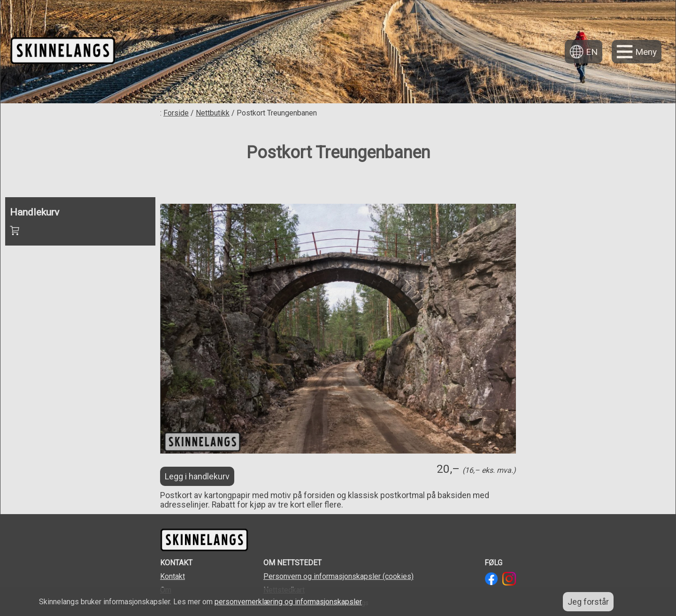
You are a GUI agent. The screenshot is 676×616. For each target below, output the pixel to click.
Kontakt (173, 576)
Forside (176, 113)
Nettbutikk (213, 113)
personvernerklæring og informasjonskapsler (288, 602)
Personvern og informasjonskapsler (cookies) (338, 576)
